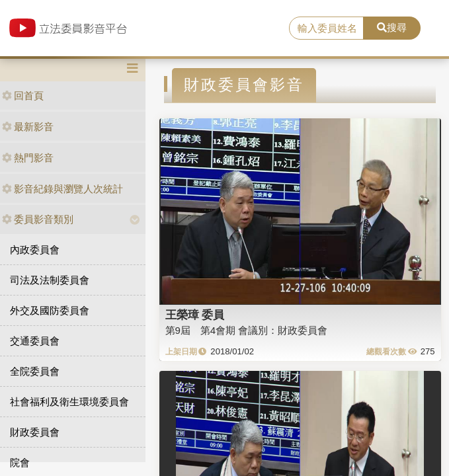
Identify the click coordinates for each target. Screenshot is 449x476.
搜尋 (392, 27)
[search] (326, 28)
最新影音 (28, 127)
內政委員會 (35, 250)
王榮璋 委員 (195, 315)
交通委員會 (35, 341)
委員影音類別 (38, 219)
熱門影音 (28, 158)
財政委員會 (35, 432)
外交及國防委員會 (50, 310)
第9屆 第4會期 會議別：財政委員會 (247, 330)
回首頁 (23, 96)
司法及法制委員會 (50, 280)
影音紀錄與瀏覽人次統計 (62, 189)
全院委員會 (35, 371)
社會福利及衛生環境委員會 (69, 402)
